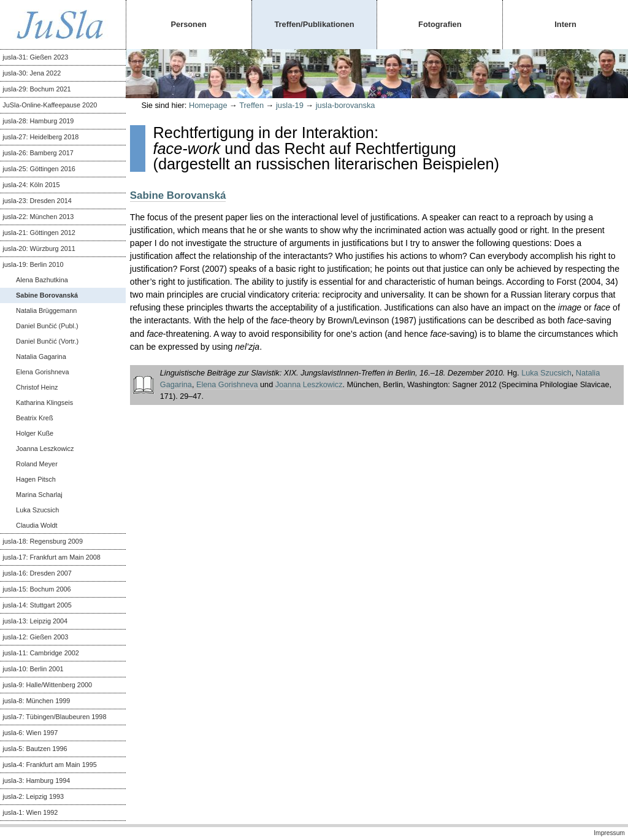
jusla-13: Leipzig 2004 (35, 621)
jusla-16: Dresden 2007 (37, 573)
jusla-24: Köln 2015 (31, 185)
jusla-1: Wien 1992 (30, 812)
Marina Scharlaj (39, 495)
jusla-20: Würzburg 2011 (39, 249)
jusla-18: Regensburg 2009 (43, 541)
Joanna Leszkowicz (45, 449)
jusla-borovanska (346, 105)
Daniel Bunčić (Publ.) (47, 326)
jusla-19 (290, 105)
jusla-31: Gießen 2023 (35, 57)
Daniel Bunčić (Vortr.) (47, 341)
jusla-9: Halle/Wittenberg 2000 (47, 685)
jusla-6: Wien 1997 (30, 733)
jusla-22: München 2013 (38, 217)
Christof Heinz (37, 387)
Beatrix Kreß (34, 418)
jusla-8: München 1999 (36, 701)
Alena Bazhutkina (42, 280)
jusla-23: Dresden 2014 (37, 201)
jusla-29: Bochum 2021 (36, 89)
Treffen (251, 105)
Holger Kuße (35, 433)
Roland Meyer (37, 464)
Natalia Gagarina (41, 356)
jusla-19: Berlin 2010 (33, 264)
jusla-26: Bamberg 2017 (38, 153)
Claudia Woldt (37, 525)
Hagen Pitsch (36, 479)
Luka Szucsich (37, 510)
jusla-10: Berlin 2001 (33, 669)
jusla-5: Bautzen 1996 (35, 749)
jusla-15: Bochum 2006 (36, 589)
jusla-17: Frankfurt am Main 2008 (52, 557)
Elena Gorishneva (42, 372)
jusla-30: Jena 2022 (32, 73)
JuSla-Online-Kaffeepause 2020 (50, 105)
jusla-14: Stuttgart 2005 (37, 605)
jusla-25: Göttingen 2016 (39, 169)
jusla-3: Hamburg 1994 (36, 780)
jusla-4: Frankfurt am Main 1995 (50, 765)
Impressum (609, 833)
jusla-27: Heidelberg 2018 (40, 137)
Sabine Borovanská (47, 295)
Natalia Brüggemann (46, 310)
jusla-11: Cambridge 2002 (41, 653)
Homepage (208, 105)
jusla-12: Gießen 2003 (35, 637)
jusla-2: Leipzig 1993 (33, 796)
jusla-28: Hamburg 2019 (38, 121)
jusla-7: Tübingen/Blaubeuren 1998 (54, 717)
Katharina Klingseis (44, 403)
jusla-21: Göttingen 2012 (39, 233)
